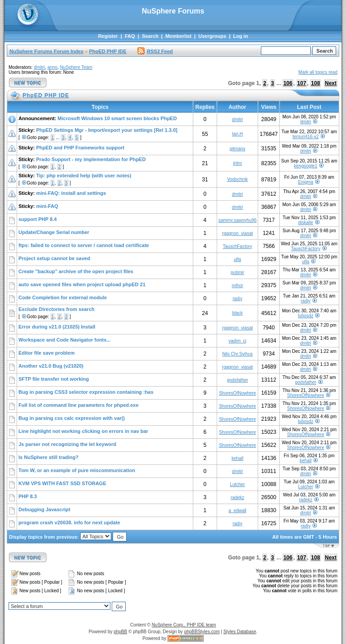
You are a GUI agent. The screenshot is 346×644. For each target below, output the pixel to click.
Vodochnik (237, 179)
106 (288, 83)
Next (331, 83)
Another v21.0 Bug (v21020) (51, 366)
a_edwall (237, 511)
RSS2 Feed (155, 51)
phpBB (120, 632)
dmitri (39, 67)
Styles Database (240, 632)
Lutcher (237, 484)
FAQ (130, 36)
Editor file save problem (47, 353)
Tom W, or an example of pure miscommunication (77, 470)
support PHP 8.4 (38, 219)
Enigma (305, 182)
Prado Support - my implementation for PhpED (91, 159)
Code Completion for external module (63, 297)
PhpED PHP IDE (108, 51)
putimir (237, 272)
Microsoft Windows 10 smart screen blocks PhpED (117, 118)
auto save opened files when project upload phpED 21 (82, 284)
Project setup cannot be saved (54, 258)
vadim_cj (237, 341)
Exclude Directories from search (57, 309)
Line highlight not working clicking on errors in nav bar (83, 431)
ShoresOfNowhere (237, 393)
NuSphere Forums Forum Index (46, 51)
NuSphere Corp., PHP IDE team (184, 625)
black (237, 313)
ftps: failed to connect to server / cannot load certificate (84, 245)
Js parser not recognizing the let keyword (67, 444)
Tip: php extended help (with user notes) (84, 176)
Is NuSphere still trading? (48, 457)
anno (52, 67)
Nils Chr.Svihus (237, 354)
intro (237, 163)
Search (150, 36)
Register (108, 36)
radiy (237, 299)
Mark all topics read (318, 72)
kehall (237, 458)
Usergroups (212, 36)
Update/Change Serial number (54, 232)
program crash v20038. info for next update (69, 522)
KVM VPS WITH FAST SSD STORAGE (62, 483)
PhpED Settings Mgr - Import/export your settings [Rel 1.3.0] (107, 130)
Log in (240, 36)
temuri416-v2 (305, 137)
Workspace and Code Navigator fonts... (65, 340)
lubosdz (305, 316)
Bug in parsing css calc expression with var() (72, 418)
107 (302, 83)
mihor (238, 286)
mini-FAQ (47, 206)
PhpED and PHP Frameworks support (80, 148)
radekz (237, 498)
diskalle (306, 223)
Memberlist (178, 36)
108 (315, 83)
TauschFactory (238, 246)
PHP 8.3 (28, 496)
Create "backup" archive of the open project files (76, 271)
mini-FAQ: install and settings (71, 193)
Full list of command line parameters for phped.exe (79, 405)
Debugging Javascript (44, 509)
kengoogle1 (306, 166)
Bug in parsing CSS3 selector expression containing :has (86, 392)
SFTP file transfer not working (54, 379)
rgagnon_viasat (237, 233)
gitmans (238, 149)
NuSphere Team (76, 67)
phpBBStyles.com (202, 632)
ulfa (237, 259)
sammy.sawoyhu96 (238, 220)
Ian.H (237, 134)
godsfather (237, 380)
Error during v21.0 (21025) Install (57, 327)
